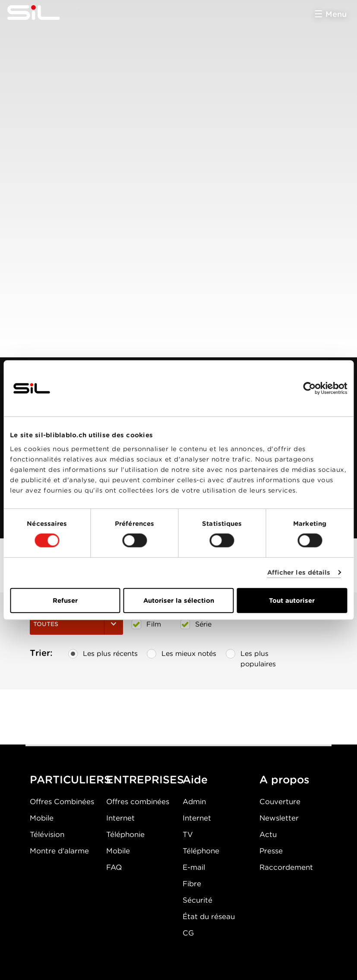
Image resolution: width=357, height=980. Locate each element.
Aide (195, 780)
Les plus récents (103, 654)
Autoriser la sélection (179, 600)
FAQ (114, 867)
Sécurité (197, 900)
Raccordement (286, 867)
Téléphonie (125, 834)
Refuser (65, 600)
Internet (120, 818)
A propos (284, 780)
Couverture (280, 802)
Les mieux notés (182, 654)
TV (188, 834)
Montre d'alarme (59, 851)
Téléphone (201, 851)
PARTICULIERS (70, 780)
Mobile (42, 818)
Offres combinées (138, 802)
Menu (336, 14)
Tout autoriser (292, 600)
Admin (194, 802)
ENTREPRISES (145, 780)
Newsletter (279, 818)
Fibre (192, 884)
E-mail (194, 867)
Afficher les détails (299, 573)
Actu (268, 834)
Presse (271, 851)
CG (188, 933)
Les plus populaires (251, 657)
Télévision (47, 834)
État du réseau (209, 916)
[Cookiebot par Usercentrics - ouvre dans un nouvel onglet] (309, 388)
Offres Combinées (62, 802)
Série (196, 624)
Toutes (76, 624)
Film (146, 624)
